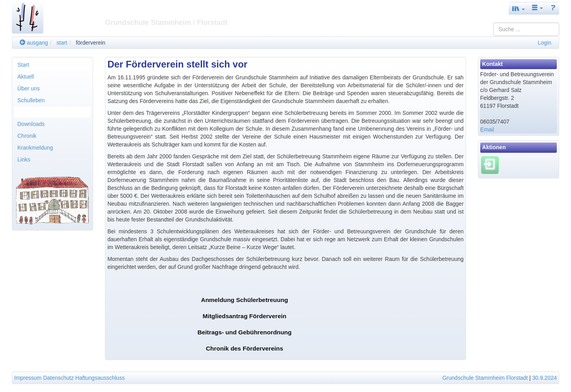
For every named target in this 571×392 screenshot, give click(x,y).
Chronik (27, 136)
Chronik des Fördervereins (245, 348)
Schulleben (31, 100)
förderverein (91, 43)
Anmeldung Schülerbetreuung (244, 300)
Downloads (31, 124)
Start (23, 65)
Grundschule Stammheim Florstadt (485, 378)
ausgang (34, 43)
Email (487, 129)
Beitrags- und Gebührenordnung (244, 332)
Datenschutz (58, 378)
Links (24, 159)
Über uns (29, 88)
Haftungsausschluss (100, 378)
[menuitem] (52, 65)
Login (545, 43)
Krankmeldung (35, 148)
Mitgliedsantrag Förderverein (245, 316)
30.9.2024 (545, 378)
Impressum (28, 378)
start (62, 43)
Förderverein (33, 112)
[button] (519, 8)
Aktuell (26, 77)
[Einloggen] (490, 165)
